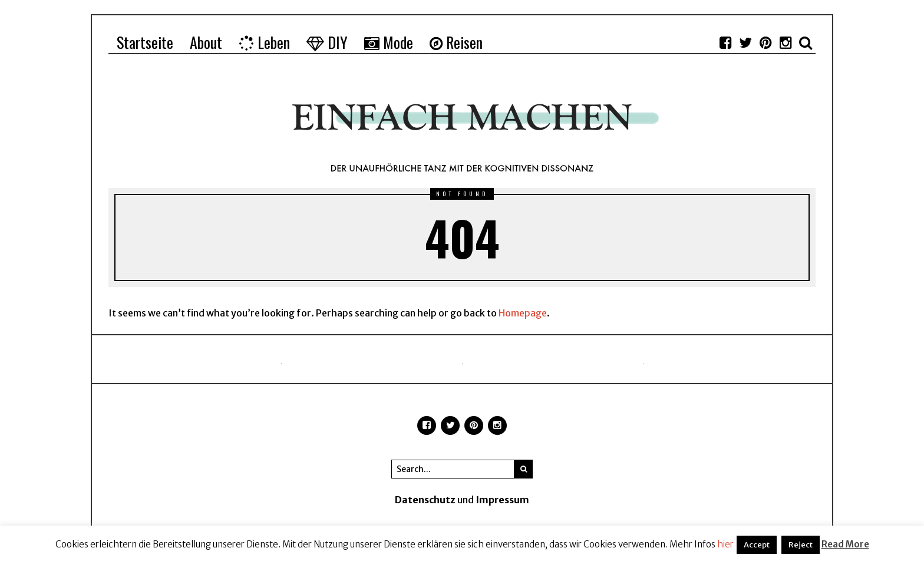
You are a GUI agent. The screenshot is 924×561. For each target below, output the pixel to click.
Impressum (502, 500)
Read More (845, 544)
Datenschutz (425, 500)
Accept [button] (757, 545)
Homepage (523, 313)
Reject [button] (801, 545)
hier (725, 544)
